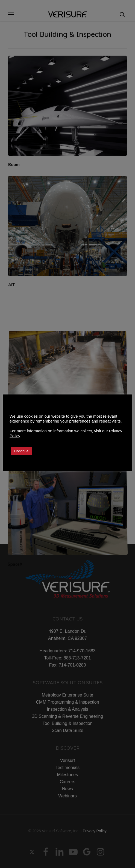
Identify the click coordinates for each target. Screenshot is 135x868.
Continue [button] (21, 451)
